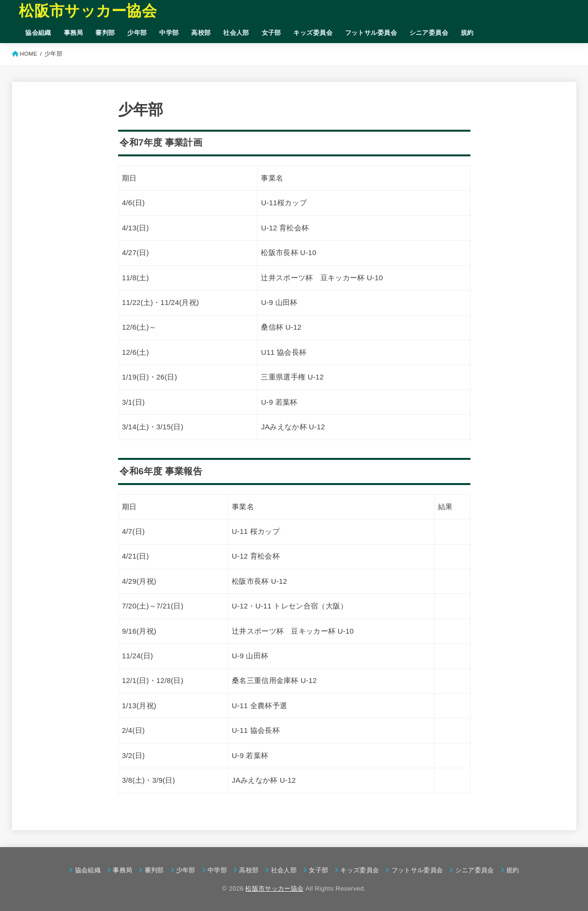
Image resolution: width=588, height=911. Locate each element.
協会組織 (38, 33)
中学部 (169, 33)
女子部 (271, 33)
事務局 (74, 33)
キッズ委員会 (313, 33)
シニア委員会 (429, 33)
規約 (467, 33)
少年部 (137, 33)
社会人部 (236, 33)
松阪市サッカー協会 (88, 11)
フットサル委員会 (371, 33)
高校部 (201, 33)
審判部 (105, 33)
